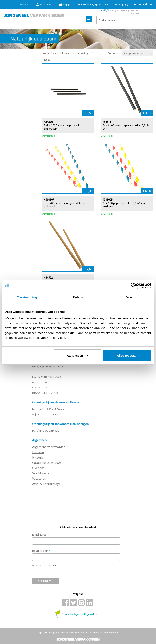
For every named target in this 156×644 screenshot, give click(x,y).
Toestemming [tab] (27, 297)
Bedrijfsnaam (42, 551)
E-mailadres (41, 534)
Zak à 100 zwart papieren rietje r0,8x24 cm (126, 127)
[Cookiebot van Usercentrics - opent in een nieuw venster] (134, 286)
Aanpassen (77, 355)
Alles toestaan (127, 355)
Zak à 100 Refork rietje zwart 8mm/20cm (62, 127)
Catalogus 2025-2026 (47, 463)
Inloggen (65, 5)
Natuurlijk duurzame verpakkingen (72, 54)
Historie (38, 457)
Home (46, 54)
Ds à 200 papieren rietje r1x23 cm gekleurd (64, 205)
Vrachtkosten (42, 473)
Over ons (38, 468)
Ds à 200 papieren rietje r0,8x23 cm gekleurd (124, 205)
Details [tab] (78, 297)
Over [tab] (129, 297)
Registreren (44, 5)
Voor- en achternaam (45, 565)
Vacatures (39, 478)
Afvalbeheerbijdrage (47, 484)
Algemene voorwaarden (49, 447)
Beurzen (38, 452)
